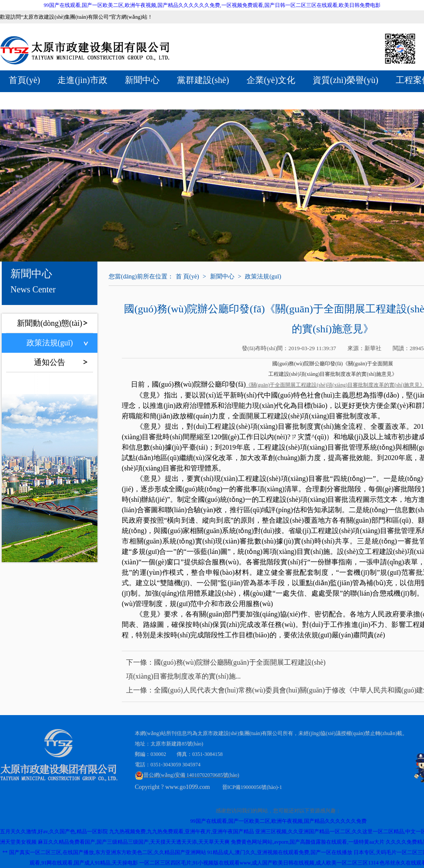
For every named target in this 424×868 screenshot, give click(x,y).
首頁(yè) (24, 80)
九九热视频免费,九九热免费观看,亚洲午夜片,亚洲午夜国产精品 (182, 832)
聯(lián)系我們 (159, 99)
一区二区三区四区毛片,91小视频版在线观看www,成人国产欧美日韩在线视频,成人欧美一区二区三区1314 (259, 863)
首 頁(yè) (187, 277)
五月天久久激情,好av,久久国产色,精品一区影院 (54, 832)
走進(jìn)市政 (82, 80)
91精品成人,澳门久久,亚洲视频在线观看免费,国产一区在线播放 (280, 852)
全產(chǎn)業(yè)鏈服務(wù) (62, 99)
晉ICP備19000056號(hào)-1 (252, 787)
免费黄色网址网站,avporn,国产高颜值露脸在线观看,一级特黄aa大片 (308, 842)
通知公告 (50, 362)
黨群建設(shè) (203, 80)
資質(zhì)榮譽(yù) (346, 80)
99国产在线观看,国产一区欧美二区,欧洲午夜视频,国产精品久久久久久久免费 (279, 821)
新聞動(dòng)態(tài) (50, 323)
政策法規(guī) (50, 343)
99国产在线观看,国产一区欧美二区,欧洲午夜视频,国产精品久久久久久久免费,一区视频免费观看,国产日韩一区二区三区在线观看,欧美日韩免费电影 (212, 5)
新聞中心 (142, 80)
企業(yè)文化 (271, 80)
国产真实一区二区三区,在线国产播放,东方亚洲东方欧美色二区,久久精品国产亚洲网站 (108, 852)
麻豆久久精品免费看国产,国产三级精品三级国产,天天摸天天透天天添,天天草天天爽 (134, 842)
